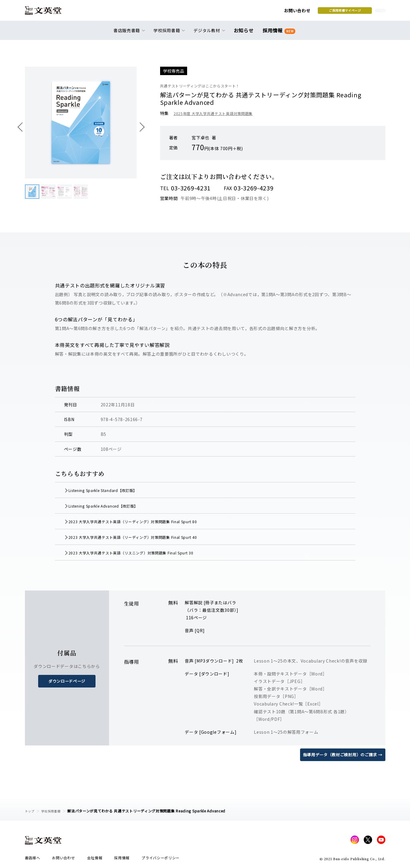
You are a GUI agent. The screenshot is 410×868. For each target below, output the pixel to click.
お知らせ (245, 34)
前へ (22, 127)
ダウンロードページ (67, 681)
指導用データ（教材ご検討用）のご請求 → (340, 754)
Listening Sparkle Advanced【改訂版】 (115, 506)
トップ (31, 811)
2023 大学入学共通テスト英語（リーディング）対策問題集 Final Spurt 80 (147, 521)
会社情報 (95, 859)
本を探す (358, 12)
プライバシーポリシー (161, 859)
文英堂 (49, 13)
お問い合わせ (250, 13)
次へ (140, 127)
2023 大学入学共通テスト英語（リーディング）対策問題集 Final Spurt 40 (147, 537)
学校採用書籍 (54, 811)
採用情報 (278, 34)
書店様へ (33, 859)
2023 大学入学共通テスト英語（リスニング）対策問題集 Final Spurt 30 (145, 553)
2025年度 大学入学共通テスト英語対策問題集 (219, 113)
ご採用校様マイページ (298, 12)
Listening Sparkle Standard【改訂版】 (114, 490)
